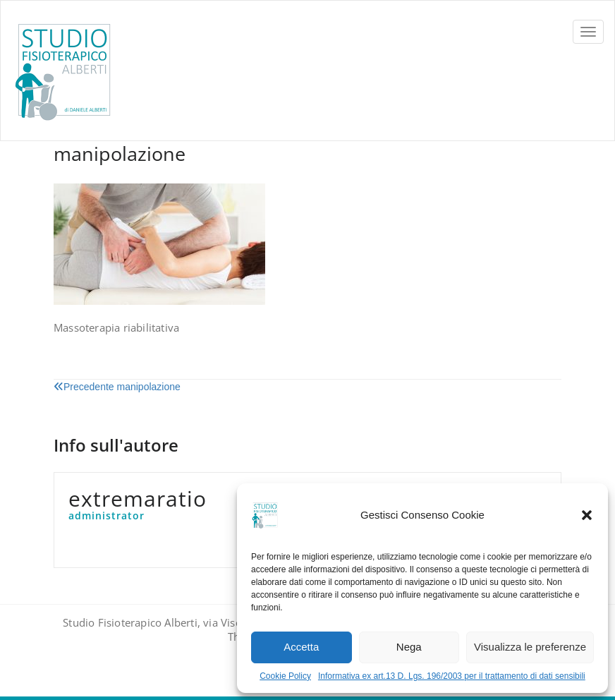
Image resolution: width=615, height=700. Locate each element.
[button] (587, 515)
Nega (409, 647)
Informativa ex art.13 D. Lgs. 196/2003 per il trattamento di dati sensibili (452, 676)
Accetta (301, 647)
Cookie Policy (285, 676)
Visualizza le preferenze (530, 647)
